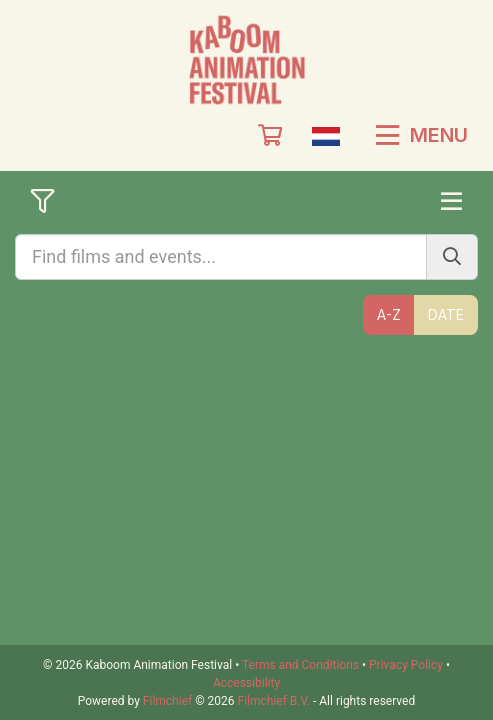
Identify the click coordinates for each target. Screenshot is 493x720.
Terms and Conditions (300, 665)
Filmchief (167, 701)
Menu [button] (421, 135)
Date (446, 315)
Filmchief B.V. (274, 701)
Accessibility (246, 683)
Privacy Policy (406, 665)
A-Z (389, 315)
